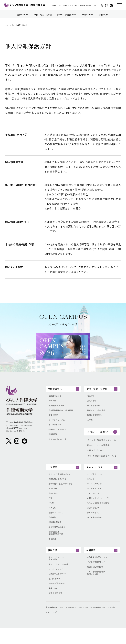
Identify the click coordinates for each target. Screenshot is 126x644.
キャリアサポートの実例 (60, 578)
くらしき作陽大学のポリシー (62, 480)
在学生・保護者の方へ (56, 623)
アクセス (95, 5)
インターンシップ (57, 583)
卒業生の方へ (75, 623)
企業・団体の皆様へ (58, 609)
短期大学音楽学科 (96, 418)
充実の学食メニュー (97, 516)
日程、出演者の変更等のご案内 (102, 459)
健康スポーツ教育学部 (98, 413)
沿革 (51, 505)
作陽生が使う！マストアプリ (100, 505)
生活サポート (94, 485)
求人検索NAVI (55, 593)
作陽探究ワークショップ (60, 434)
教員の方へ (89, 623)
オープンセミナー (57, 429)
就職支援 (89, 5)
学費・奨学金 (54, 418)
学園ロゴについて (57, 521)
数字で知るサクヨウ (97, 495)
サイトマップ (63, 628)
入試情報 (82, 5)
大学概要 (54, 5)
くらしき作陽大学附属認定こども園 (98, 587)
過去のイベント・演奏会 (98, 449)
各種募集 (53, 526)
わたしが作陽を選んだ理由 (100, 511)
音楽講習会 (54, 439)
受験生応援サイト (57, 398)
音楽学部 (91, 398)
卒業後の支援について (59, 588)
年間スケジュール (96, 454)
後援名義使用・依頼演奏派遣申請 (57, 543)
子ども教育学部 (95, 408)
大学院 (90, 423)
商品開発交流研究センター (100, 570)
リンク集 (50, 628)
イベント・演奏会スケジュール (102, 444)
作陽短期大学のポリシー (60, 485)
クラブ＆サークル (96, 480)
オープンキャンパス (58, 423)
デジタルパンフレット (59, 444)
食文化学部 (92, 403)
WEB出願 (53, 403)
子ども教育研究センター (99, 575)
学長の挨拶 (54, 500)
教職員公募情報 (56, 531)
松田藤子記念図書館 (97, 580)
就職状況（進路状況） (58, 598)
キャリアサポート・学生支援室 (58, 571)
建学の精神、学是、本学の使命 (63, 490)
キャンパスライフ (73, 5)
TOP (7, 25)
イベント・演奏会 (62, 5)
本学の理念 (54, 495)
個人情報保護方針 (106, 623)
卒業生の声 (54, 604)
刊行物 (52, 511)
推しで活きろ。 (94, 521)
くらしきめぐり (95, 500)
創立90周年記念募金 (58, 537)
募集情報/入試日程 (58, 408)
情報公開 (53, 550)
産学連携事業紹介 (96, 526)
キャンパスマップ (96, 490)
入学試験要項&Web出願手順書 (63, 413)
